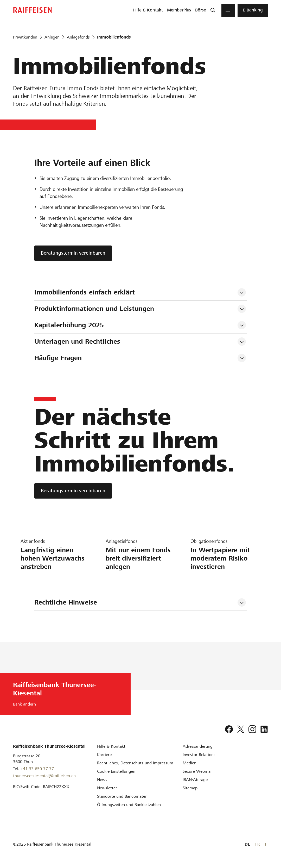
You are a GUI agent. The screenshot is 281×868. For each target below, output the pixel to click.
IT (266, 844)
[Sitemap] (190, 788)
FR (257, 844)
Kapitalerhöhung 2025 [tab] (69, 325)
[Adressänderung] (198, 746)
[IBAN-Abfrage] (195, 780)
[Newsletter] (107, 788)
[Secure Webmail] (198, 771)
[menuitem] (148, 10)
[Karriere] (104, 755)
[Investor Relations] (199, 755)
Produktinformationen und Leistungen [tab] (94, 309)
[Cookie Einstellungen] (116, 771)
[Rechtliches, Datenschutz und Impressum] (135, 763)
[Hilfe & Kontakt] (111, 746)
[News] (102, 780)
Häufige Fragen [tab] (58, 358)
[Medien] (190, 763)
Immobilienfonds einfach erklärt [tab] (85, 292)
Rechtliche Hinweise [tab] (66, 602)
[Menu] (228, 10)
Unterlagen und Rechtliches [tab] (78, 341)
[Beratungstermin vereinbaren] (73, 491)
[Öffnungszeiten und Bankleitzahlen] (129, 805)
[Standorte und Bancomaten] (122, 796)
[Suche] (213, 10)
